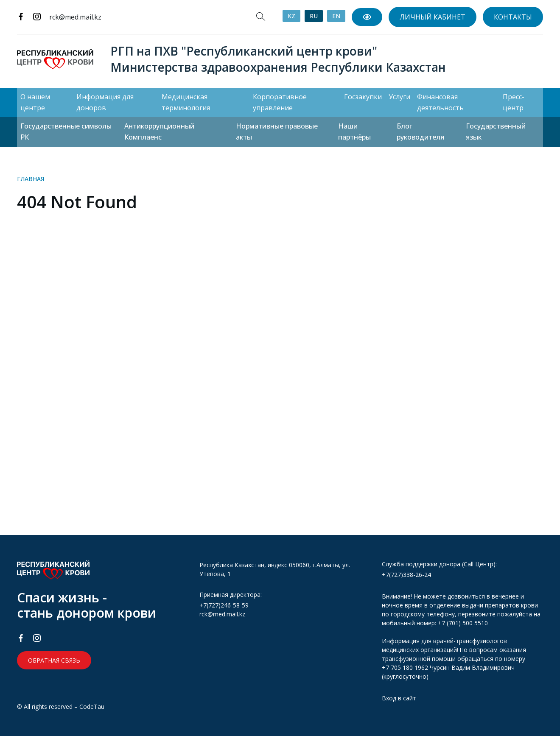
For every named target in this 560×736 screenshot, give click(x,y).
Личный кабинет (433, 17)
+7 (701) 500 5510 (463, 623)
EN (336, 16)
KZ (291, 16)
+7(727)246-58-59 (224, 605)
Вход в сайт (399, 698)
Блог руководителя (420, 132)
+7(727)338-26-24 (406, 575)
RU (314, 16)
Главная (31, 179)
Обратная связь (54, 660)
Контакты (513, 17)
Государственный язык (496, 132)
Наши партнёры (354, 132)
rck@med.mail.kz (75, 17)
